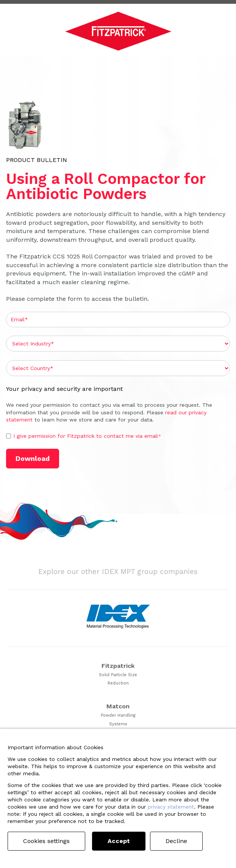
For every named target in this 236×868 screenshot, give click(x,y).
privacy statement (171, 807)
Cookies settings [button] (46, 841)
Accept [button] (119, 841)
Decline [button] (176, 841)
